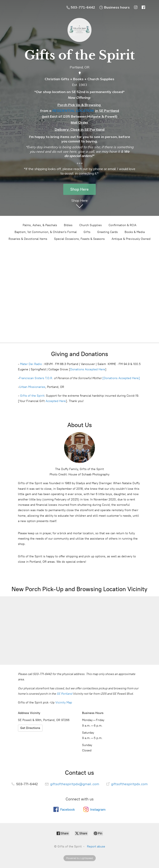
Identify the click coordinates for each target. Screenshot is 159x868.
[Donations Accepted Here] (121, 378)
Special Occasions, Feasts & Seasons (79, 239)
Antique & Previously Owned (131, 239)
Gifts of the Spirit (32, 396)
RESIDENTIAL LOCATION (73, 111)
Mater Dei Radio (31, 364)
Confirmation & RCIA (122, 225)
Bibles (68, 225)
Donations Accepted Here (88, 369)
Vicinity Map (64, 703)
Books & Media (135, 232)
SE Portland (64, 694)
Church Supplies (91, 225)
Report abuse (96, 846)
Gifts (87, 232)
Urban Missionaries (32, 387)
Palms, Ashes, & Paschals (40, 225)
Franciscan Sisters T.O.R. (36, 378)
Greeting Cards (107, 232)
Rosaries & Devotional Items (28, 239)
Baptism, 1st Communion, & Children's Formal (46, 232)
